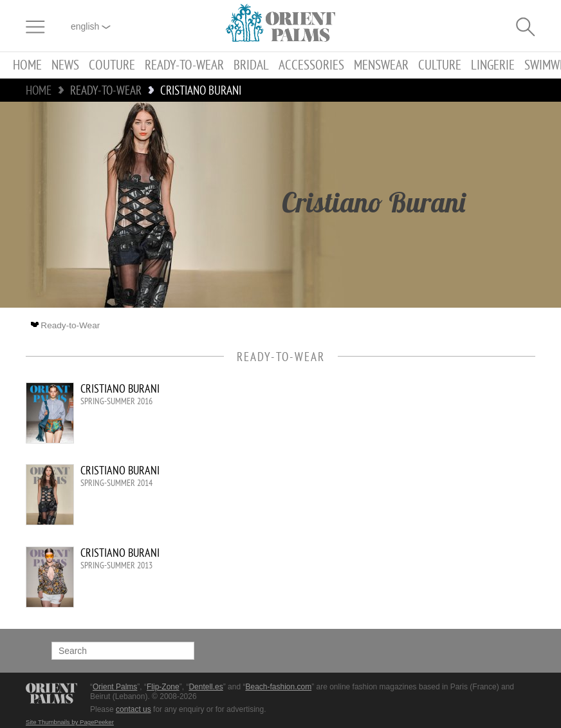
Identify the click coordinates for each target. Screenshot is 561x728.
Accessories (311, 65)
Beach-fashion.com (278, 687)
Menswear (381, 65)
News (65, 65)
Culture (440, 65)
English (91, 26)
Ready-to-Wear (184, 65)
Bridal (251, 65)
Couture (112, 65)
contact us (133, 709)
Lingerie (493, 65)
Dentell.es (206, 687)
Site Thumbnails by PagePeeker (70, 722)
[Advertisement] (426, 469)
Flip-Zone (163, 687)
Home (27, 65)
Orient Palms (115, 687)
